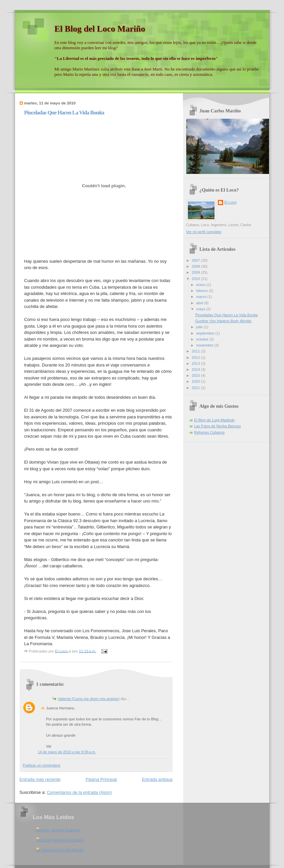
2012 (197, 358)
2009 (197, 272)
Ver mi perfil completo (204, 232)
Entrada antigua (157, 779)
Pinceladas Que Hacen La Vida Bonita (226, 315)
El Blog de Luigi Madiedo (214, 420)
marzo (202, 297)
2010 (197, 279)
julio (200, 327)
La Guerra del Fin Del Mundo (60, 850)
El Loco (231, 202)
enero (201, 285)
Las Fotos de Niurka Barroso (218, 426)
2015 (197, 375)
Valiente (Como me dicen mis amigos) (89, 699)
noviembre (205, 345)
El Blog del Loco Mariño (100, 29)
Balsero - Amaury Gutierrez (58, 830)
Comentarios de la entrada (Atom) (79, 792)
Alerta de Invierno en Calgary (60, 840)
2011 (197, 351)
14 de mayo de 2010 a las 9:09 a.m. (67, 752)
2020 (197, 381)
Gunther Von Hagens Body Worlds (223, 321)
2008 (197, 266)
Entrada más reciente (40, 779)
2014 (197, 369)
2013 (197, 363)
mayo (201, 309)
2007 (197, 260)
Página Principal (101, 779)
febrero (203, 291)
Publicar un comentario (42, 765)
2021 (197, 388)
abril (200, 303)
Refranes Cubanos (210, 432)
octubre (203, 339)
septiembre (206, 333)
